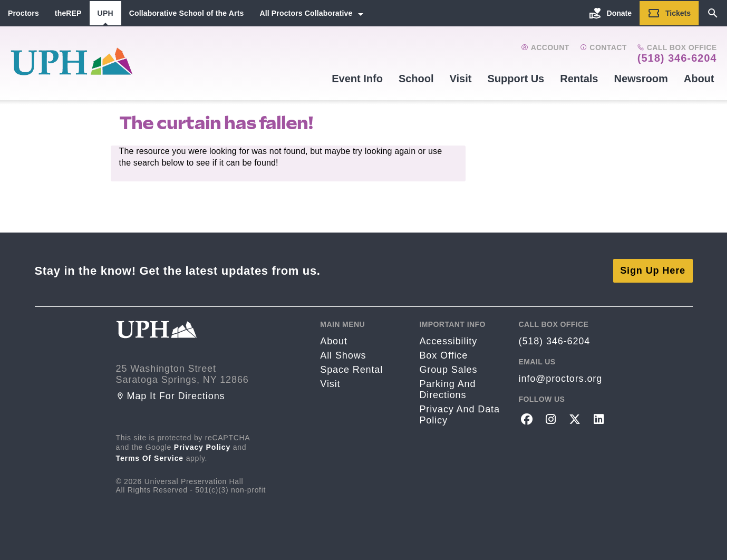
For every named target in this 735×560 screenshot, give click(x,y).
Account (545, 47)
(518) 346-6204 (677, 58)
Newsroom (641, 79)
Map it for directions (171, 396)
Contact (603, 47)
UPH (105, 13)
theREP (68, 13)
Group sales (448, 370)
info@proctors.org (560, 379)
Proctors (23, 13)
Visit (461, 79)
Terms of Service (150, 458)
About (699, 79)
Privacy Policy (202, 447)
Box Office (443, 355)
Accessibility (448, 341)
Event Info (357, 79)
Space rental (351, 370)
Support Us (516, 79)
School (416, 79)
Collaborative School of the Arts (187, 13)
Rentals (579, 79)
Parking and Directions (447, 389)
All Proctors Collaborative (306, 13)
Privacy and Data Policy (459, 415)
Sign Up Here (653, 271)
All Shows (343, 355)
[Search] (713, 13)
